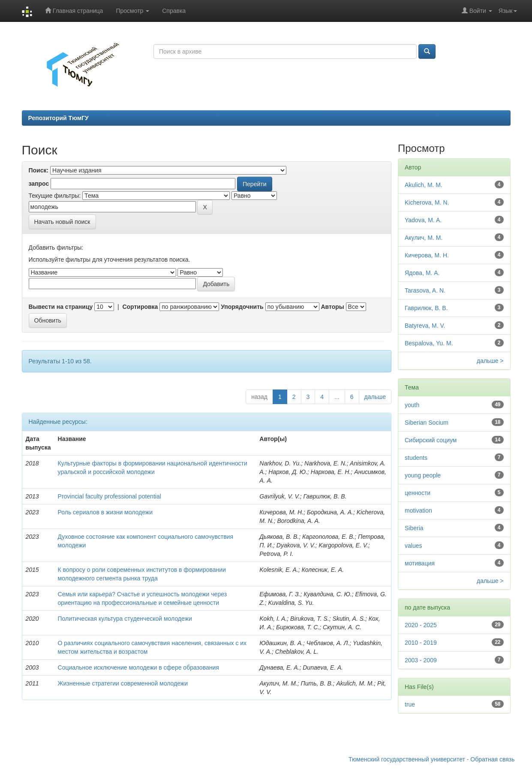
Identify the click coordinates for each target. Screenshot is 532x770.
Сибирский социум (431, 440)
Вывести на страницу (61, 307)
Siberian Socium (427, 423)
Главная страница (74, 11)
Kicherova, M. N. (427, 202)
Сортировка (140, 307)
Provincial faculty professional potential (110, 496)
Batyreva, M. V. (425, 326)
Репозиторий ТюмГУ (59, 118)
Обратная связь (492, 759)
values (413, 546)
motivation (418, 510)
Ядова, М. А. (422, 273)
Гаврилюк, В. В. (426, 308)
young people (423, 475)
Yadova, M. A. (423, 220)
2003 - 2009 (421, 660)
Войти (477, 11)
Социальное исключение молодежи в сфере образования (138, 667)
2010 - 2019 (421, 643)
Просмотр (132, 11)
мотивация (420, 563)
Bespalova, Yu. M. (429, 343)
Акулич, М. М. (424, 238)
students (416, 458)
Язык (508, 11)
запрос (39, 184)
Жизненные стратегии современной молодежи (123, 683)
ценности (418, 493)
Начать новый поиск (62, 222)
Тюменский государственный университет (407, 759)
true (410, 704)
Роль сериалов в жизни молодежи (105, 512)
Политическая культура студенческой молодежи (125, 619)
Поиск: (39, 170)
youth (412, 405)
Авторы (332, 307)
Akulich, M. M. (424, 185)
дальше (375, 397)
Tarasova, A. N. (425, 290)
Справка (174, 11)
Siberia (414, 528)
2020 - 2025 (421, 625)
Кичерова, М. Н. (427, 255)
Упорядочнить (242, 307)
